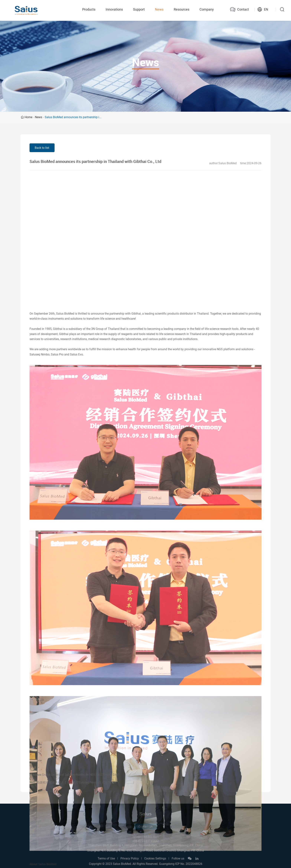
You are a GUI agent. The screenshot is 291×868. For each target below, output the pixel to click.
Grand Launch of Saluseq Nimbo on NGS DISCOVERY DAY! (81, 783)
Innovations (114, 9)
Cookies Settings (155, 858)
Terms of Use (106, 858)
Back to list (42, 148)
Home (28, 117)
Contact (243, 9)
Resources (182, 9)
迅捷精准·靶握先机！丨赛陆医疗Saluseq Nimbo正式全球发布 (77, 791)
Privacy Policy (130, 858)
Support (139, 9)
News (159, 9)
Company (207, 9)
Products (89, 9)
